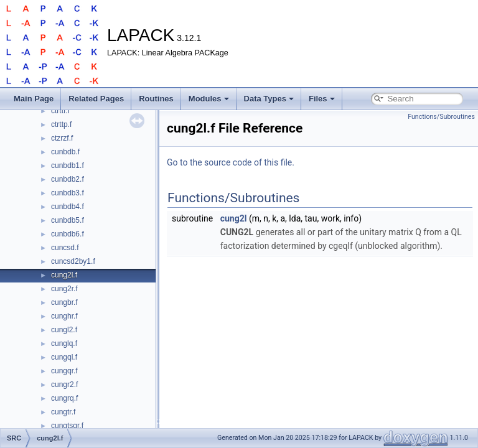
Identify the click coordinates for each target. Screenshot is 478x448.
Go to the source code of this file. (231, 162)
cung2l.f (64, 275)
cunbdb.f (65, 152)
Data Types (269, 99)
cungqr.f (64, 371)
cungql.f (64, 357)
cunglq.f (64, 343)
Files (322, 99)
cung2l (234, 218)
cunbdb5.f (68, 220)
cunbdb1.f (68, 166)
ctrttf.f (60, 111)
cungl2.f (64, 330)
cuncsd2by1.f (73, 261)
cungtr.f (63, 412)
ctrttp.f (61, 124)
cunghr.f (64, 316)
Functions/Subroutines (441, 117)
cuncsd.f (65, 248)
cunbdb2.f (68, 179)
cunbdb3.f (68, 193)
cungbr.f (64, 302)
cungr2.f (64, 385)
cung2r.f (64, 289)
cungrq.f (64, 398)
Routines (156, 99)
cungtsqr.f (67, 426)
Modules (209, 99)
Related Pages (96, 99)
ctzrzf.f (62, 138)
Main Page (34, 99)
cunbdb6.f (68, 234)
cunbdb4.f (68, 207)
